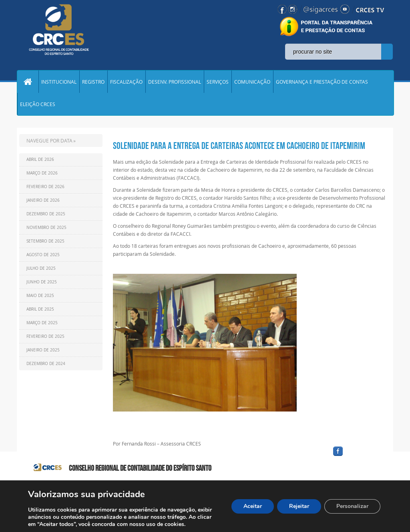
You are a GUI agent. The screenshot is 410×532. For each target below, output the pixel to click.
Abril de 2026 (40, 160)
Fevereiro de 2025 (45, 336)
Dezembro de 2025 (46, 214)
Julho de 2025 (41, 268)
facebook (357, 456)
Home (28, 82)
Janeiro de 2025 (43, 350)
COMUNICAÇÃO (252, 82)
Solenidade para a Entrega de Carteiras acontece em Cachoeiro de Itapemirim (239, 146)
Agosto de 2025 (43, 255)
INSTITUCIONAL (59, 82)
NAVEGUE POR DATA (49, 141)
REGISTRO (93, 82)
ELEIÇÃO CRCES (38, 104)
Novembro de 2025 (46, 228)
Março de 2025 (42, 323)
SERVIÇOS (218, 82)
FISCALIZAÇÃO (126, 82)
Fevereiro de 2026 (45, 187)
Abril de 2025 (40, 309)
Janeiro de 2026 (43, 200)
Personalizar (352, 506)
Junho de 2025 (42, 282)
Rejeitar (299, 506)
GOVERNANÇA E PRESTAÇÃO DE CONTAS (322, 82)
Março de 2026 (42, 173)
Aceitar (253, 506)
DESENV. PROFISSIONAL (175, 82)
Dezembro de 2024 (46, 364)
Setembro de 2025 (45, 241)
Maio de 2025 (40, 296)
